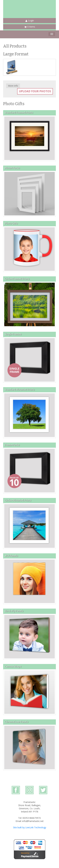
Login (30, 20)
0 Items (30, 27)
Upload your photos (35, 91)
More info (13, 86)
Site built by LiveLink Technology (30, 827)
